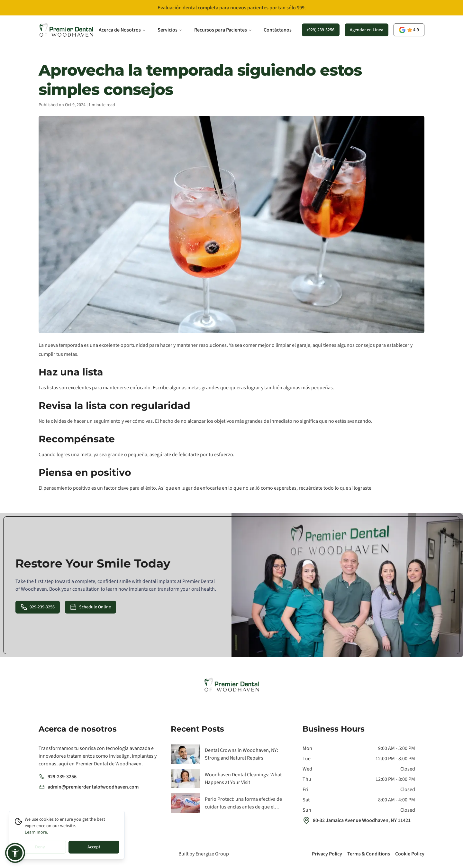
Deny (40, 847)
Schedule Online (91, 607)
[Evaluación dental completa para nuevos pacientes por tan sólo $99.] (232, 8)
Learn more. (36, 832)
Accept (94, 847)
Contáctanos (278, 30)
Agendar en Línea (367, 30)
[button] (15, 853)
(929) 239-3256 (321, 30)
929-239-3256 (38, 607)
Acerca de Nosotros (122, 30)
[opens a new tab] (409, 30)
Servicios (170, 30)
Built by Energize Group (204, 854)
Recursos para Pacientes (223, 30)
